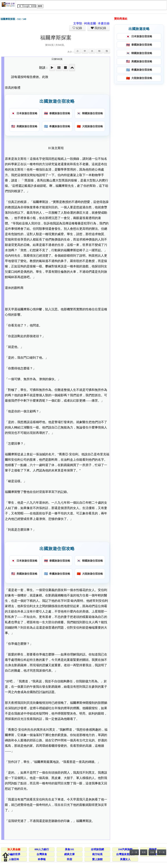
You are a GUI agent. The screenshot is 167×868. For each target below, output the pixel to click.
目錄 (152, 852)
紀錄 (79, 28)
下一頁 (162, 852)
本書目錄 (104, 23)
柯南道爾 (90, 23)
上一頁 (134, 852)
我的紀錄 (100, 28)
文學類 (78, 23)
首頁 (144, 852)
